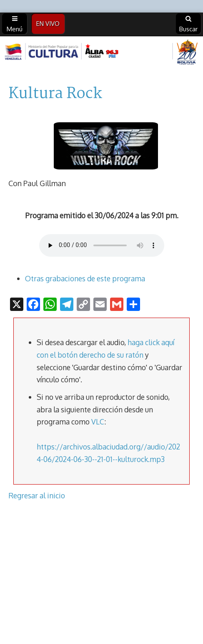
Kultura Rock (55, 94)
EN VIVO (48, 24)
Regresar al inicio (37, 495)
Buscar (188, 24)
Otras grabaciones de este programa (85, 278)
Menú (15, 24)
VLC (98, 422)
